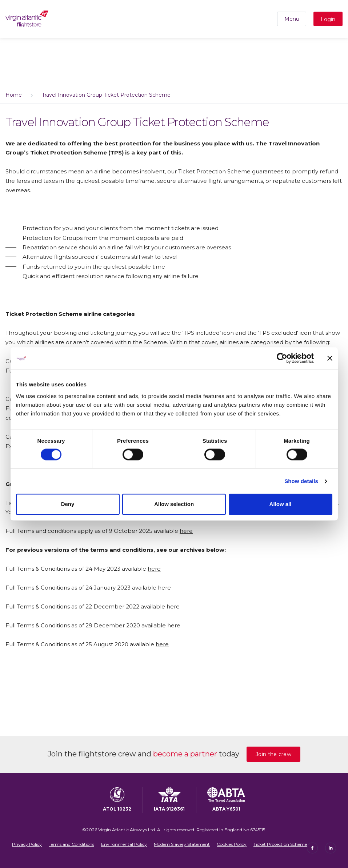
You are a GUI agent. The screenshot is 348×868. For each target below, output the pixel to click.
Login (328, 19)
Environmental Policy (124, 844)
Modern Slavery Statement (182, 844)
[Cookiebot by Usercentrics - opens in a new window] (282, 358)
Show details (301, 481)
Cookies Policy (232, 844)
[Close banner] (330, 358)
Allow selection (174, 504)
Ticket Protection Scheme (280, 844)
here (186, 531)
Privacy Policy (27, 844)
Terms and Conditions (71, 844)
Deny (68, 504)
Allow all (281, 504)
